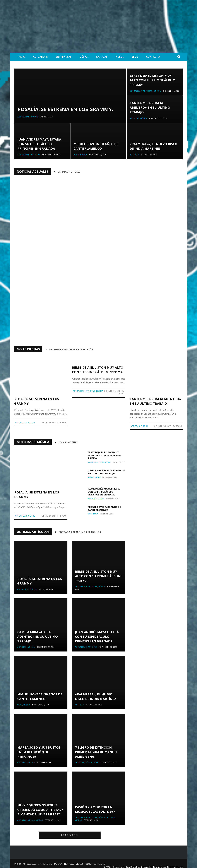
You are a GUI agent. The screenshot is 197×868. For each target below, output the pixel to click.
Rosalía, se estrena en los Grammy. (65, 109)
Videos (120, 57)
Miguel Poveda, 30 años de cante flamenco (104, 505)
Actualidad (40, 57)
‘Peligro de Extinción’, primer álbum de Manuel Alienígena (97, 748)
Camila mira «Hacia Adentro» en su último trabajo (150, 107)
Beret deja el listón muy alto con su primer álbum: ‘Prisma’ (153, 80)
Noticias (102, 57)
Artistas (148, 91)
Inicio (21, 57)
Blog (135, 57)
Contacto (153, 57)
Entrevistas (64, 57)
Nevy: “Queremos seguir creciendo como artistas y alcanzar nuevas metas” (41, 806)
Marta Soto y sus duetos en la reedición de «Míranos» (39, 748)
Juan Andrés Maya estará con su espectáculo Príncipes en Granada (39, 144)
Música (84, 57)
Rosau (119, 329)
